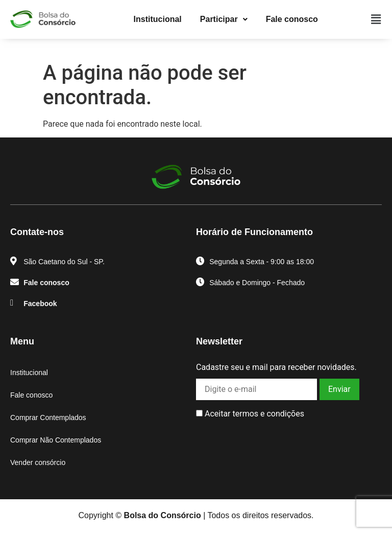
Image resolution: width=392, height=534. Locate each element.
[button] (224, 19)
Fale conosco (292, 19)
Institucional (158, 19)
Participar (224, 19)
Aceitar (250, 414)
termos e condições (268, 414)
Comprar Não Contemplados (56, 440)
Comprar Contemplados (48, 417)
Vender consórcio (38, 462)
